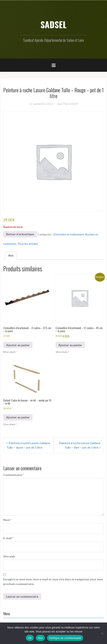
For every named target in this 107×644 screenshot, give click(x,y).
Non (40, 638)
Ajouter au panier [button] (18, 345)
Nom (7, 520)
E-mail (8, 538)
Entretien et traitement (69, 234)
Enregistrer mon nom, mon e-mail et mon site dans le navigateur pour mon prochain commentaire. (53, 581)
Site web (9, 556)
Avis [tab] (11, 255)
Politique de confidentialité (65, 638)
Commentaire (13, 475)
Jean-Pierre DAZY (67, 104)
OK (30, 638)
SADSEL (53, 24)
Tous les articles (28, 244)
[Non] (102, 633)
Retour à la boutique (20, 234)
